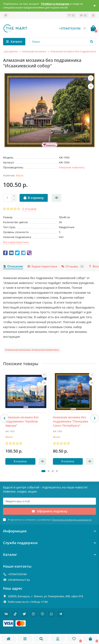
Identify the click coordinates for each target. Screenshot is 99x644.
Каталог (49, 554)
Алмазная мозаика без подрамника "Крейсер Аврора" (22, 422)
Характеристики (42, 266)
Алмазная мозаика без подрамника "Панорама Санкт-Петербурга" (70, 422)
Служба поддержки (49, 543)
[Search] (63, 42)
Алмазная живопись (72, 167)
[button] (43, 471)
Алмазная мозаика (34, 51)
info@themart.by (19, 580)
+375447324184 (17, 574)
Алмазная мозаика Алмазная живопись (32, 350)
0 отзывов (29, 209)
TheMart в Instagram (55, 4)
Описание (13, 266)
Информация (49, 531)
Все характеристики (16, 242)
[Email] (49, 501)
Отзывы (73, 266)
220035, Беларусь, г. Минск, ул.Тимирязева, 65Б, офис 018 (45, 596)
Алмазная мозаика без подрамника (73, 51)
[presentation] (5, 418)
